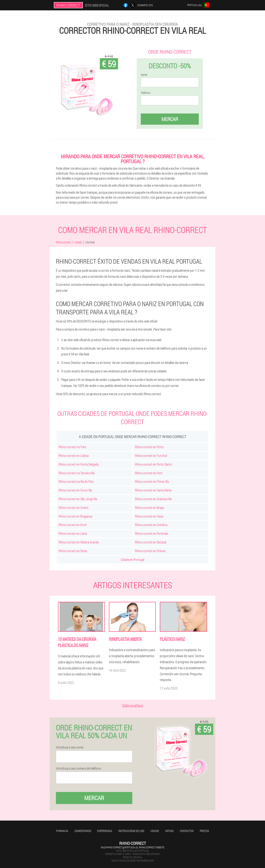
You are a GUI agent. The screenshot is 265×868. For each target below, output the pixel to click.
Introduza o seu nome (70, 747)
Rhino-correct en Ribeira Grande (79, 542)
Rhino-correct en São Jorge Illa (78, 499)
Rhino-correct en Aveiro (73, 508)
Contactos (187, 831)
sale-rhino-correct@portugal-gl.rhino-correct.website (133, 847)
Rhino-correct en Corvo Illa (75, 490)
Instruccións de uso (131, 831)
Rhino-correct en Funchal (151, 456)
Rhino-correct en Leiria (73, 533)
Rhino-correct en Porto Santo (153, 464)
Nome (144, 75)
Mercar (170, 119)
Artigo (169, 831)
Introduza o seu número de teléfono (78, 768)
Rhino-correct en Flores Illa (152, 481)
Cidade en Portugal (132, 560)
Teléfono (146, 93)
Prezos (204, 831)
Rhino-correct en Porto (149, 447)
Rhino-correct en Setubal (151, 542)
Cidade (155, 831)
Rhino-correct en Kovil (73, 525)
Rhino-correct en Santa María (153, 490)
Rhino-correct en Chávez (150, 551)
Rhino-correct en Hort (149, 473)
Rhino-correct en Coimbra (151, 525)
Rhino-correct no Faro (72, 447)
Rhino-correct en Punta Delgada (79, 464)
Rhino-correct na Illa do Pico (76, 481)
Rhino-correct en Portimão (152, 533)
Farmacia (62, 831)
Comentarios (83, 831)
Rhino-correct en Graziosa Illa (153, 499)
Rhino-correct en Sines (73, 551)
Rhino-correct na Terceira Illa (76, 473)
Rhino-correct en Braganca (75, 516)
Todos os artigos (132, 705)
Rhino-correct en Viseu (149, 516)
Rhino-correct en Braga (149, 508)
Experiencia (105, 831)
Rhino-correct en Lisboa (74, 456)
